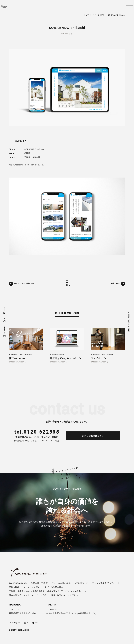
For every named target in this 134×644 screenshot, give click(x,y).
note (4, 311)
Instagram (4, 331)
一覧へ (67, 285)
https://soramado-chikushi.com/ (25, 165)
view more (63, 539)
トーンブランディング (10, 8)
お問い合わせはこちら (97, 437)
